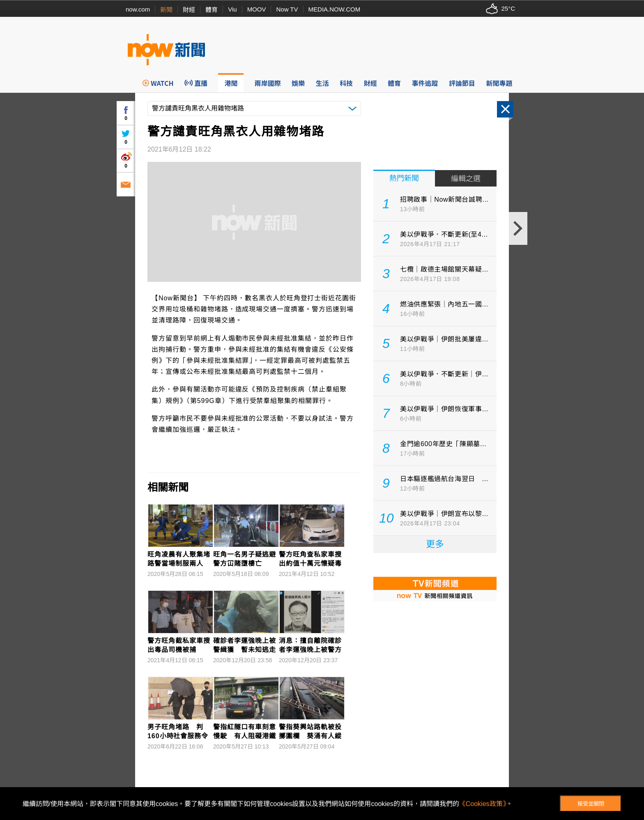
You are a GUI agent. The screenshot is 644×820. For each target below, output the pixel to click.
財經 (189, 10)
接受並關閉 (591, 804)
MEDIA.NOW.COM (335, 9)
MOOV (257, 9)
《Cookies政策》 (483, 804)
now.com (138, 9)
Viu (232, 9)
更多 (435, 544)
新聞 (166, 10)
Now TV (287, 9)
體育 (212, 10)
